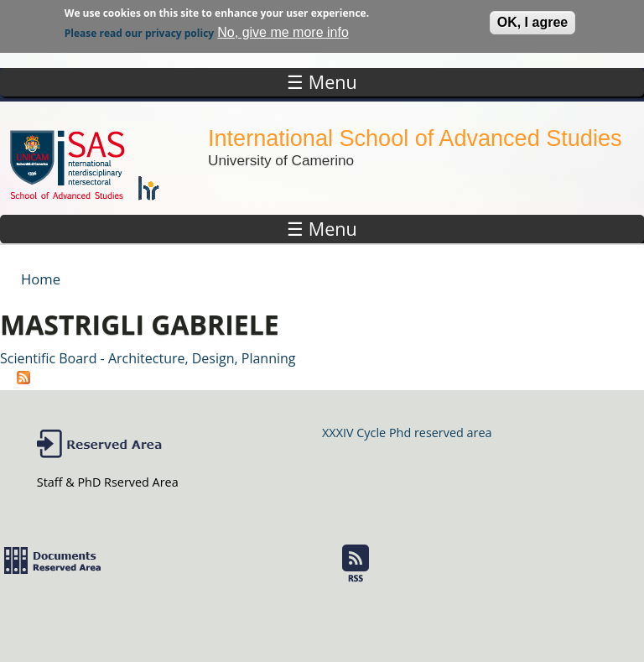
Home (41, 279)
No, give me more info (283, 29)
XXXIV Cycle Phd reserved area (407, 433)
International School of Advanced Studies (415, 138)
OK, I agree (532, 19)
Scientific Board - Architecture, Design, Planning (148, 358)
